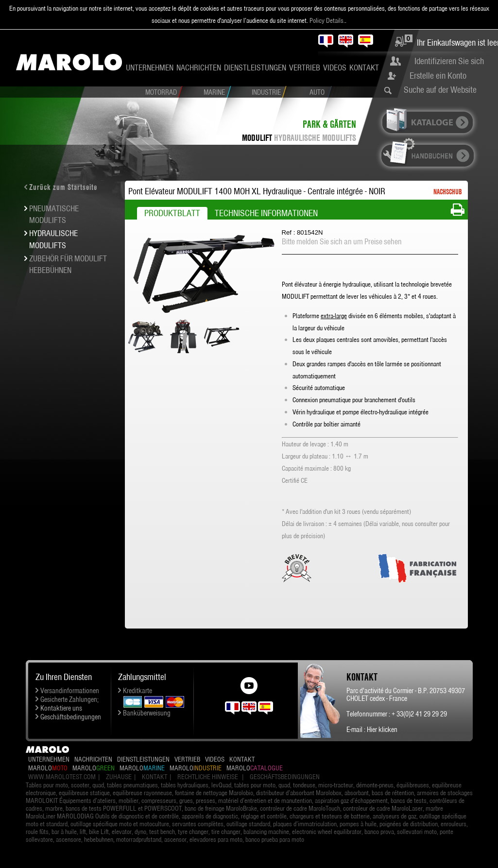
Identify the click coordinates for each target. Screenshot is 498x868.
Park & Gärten (329, 124)
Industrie (266, 92)
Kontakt (364, 68)
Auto (317, 92)
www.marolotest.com (62, 777)
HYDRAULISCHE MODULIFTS (315, 138)
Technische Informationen (266, 213)
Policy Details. (327, 20)
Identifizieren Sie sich (449, 61)
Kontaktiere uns (61, 708)
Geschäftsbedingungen (71, 717)
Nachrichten (199, 68)
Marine (214, 92)
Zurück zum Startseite (63, 187)
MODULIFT (257, 138)
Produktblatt (172, 213)
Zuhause (119, 777)
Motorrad (161, 92)
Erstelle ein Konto (438, 76)
